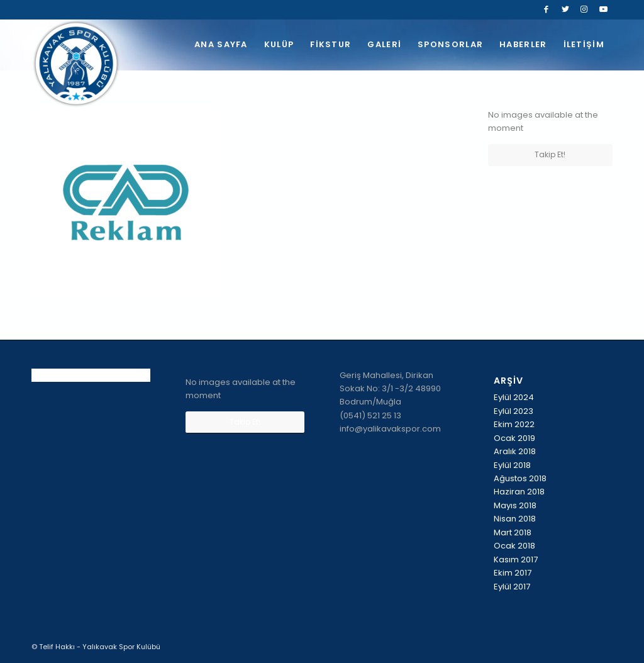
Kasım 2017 (516, 560)
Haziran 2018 (519, 492)
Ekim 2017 (513, 573)
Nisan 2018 (515, 519)
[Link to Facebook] (546, 9)
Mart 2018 (513, 532)
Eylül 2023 (514, 411)
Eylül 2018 (512, 465)
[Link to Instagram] (584, 9)
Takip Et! (550, 154)
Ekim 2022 (514, 424)
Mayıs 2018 (515, 505)
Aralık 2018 (515, 451)
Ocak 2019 (514, 438)
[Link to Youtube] (603, 9)
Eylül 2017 (512, 587)
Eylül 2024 (514, 397)
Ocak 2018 (514, 546)
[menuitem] (221, 45)
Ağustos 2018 (520, 478)
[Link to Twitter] (565, 9)
